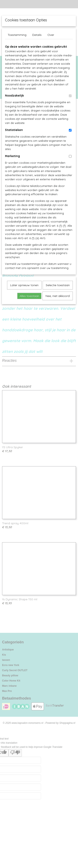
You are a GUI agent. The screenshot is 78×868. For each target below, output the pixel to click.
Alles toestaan (29, 296)
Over (51, 35)
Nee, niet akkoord (58, 296)
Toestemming (17, 35)
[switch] (70, 96)
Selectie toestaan (58, 285)
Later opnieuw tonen (24, 285)
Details (37, 35)
